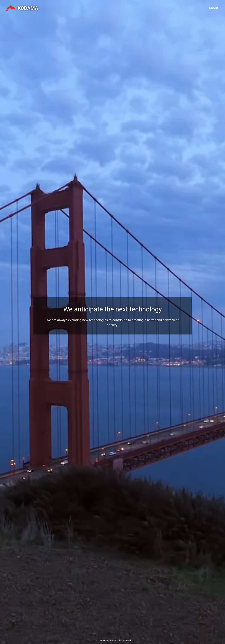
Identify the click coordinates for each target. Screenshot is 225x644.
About (213, 8)
